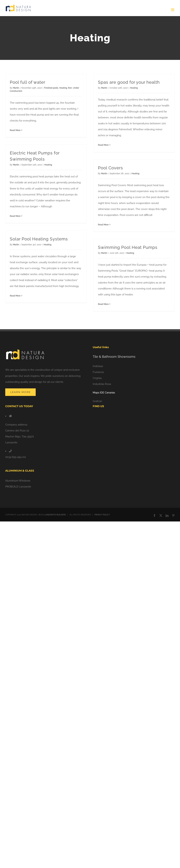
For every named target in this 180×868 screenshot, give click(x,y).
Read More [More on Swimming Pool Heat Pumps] (103, 304)
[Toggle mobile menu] (173, 10)
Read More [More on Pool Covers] (103, 225)
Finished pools (51, 88)
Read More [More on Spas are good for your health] (103, 145)
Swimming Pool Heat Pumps (128, 247)
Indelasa (98, 366)
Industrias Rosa (102, 384)
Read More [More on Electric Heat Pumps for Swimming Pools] (15, 216)
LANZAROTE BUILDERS (55, 515)
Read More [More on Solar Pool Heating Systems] (15, 296)
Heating (63, 88)
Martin (16, 88)
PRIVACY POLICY (102, 515)
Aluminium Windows (18, 481)
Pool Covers (110, 168)
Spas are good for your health (129, 82)
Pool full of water (28, 82)
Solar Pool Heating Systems (39, 239)
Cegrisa (97, 378)
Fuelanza (98, 372)
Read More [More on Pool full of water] (15, 130)
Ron (70, 88)
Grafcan (97, 401)
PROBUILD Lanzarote (18, 487)
